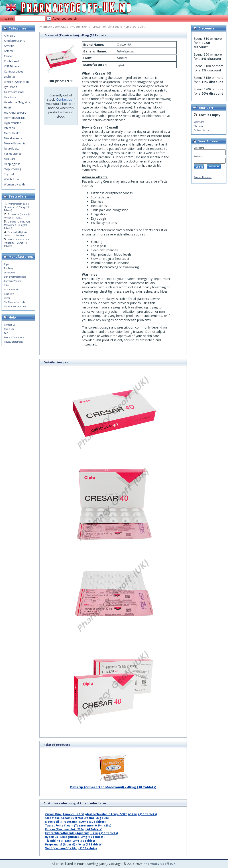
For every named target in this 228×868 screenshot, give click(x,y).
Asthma (9, 51)
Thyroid (9, 174)
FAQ (6, 333)
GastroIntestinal (14, 92)
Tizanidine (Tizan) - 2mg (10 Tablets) (71, 841)
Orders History (201, 130)
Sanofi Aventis (11, 289)
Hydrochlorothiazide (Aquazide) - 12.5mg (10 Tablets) (16, 207)
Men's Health (12, 133)
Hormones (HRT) (14, 118)
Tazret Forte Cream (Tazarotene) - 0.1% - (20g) (78, 825)
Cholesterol (11, 61)
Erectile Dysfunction (16, 82)
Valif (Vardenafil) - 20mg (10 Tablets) (71, 848)
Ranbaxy (8, 268)
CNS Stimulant (13, 66)
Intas (7, 285)
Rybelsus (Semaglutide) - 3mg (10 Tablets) (75, 837)
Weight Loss (12, 179)
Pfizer (7, 298)
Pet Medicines (13, 154)
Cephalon (9, 294)
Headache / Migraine (17, 102)
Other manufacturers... (16, 306)
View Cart (199, 122)
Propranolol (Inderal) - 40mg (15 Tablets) (74, 844)
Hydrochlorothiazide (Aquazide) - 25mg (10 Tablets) (81, 833)
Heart (8, 107)
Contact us (64, 99)
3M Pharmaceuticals (14, 302)
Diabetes (10, 77)
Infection (9, 128)
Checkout (199, 126)
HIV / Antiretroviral (16, 113)
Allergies (9, 36)
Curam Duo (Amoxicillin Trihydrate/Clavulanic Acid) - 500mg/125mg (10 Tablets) (101, 814)
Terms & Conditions (14, 337)
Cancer (8, 56)
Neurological (12, 149)
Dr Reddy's (10, 273)
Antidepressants (14, 41)
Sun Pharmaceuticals (15, 277)
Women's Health (14, 184)
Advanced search (65, 18)
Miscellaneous (13, 138)
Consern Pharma (13, 281)
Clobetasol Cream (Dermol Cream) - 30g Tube (77, 818)
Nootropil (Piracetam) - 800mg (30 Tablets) (75, 822)
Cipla (7, 264)
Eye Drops (10, 87)
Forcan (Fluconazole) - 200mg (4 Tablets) (74, 829)
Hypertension (79, 27)
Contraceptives (14, 72)
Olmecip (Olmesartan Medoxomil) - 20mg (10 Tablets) (17, 225)
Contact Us (10, 325)
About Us (9, 329)
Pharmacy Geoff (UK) (52, 27)
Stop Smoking (13, 169)
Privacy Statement (13, 342)
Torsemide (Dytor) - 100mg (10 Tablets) (15, 234)
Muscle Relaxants (15, 143)
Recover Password (203, 177)
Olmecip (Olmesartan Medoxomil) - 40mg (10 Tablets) (113, 785)
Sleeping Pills (12, 164)
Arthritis (9, 46)
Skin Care (10, 159)
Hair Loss (10, 97)
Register (214, 167)
